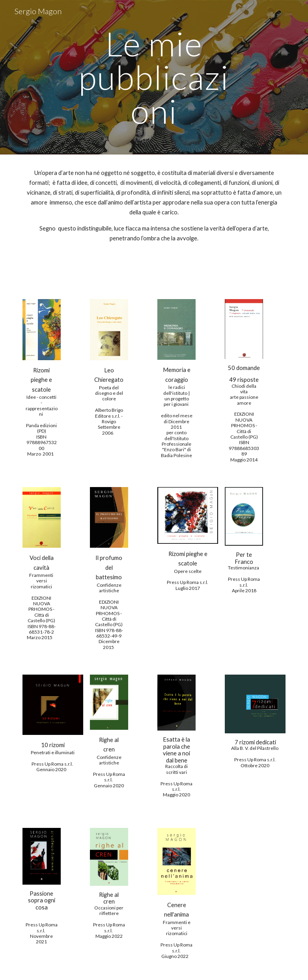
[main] (154, 77)
